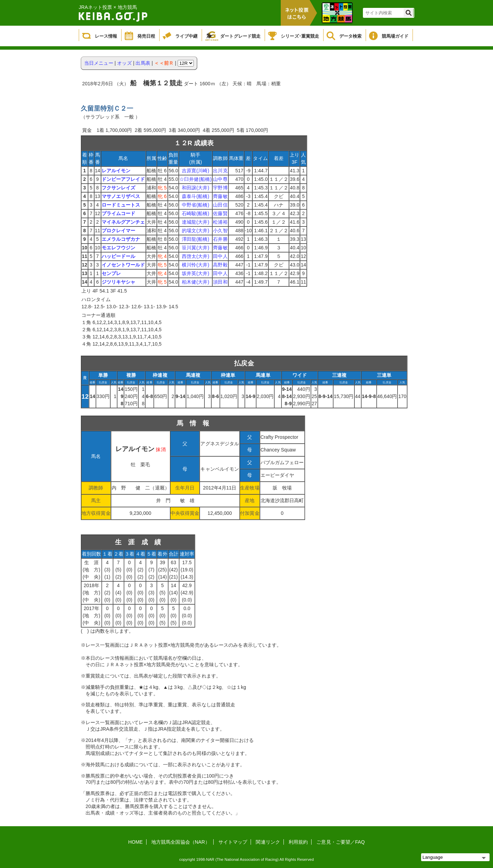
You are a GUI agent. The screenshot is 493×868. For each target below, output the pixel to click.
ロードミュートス (121, 205)
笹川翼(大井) (195, 248)
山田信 (220, 205)
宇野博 (220, 188)
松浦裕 (220, 222)
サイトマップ (233, 842)
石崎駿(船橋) (195, 213)
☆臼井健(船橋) (195, 179)
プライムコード (119, 213)
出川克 (220, 171)
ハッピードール (119, 256)
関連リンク (268, 842)
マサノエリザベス (121, 196)
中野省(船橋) (195, 205)
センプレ (111, 273)
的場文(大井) (195, 231)
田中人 (220, 256)
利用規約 (298, 842)
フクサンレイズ (119, 188)
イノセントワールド (123, 265)
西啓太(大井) (195, 256)
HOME (136, 842)
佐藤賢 (220, 213)
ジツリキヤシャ (119, 282)
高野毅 (220, 265)
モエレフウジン (119, 248)
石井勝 (220, 239)
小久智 (220, 231)
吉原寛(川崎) (195, 171)
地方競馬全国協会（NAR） (181, 842)
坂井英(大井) (195, 273)
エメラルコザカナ (121, 239)
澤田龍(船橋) (195, 239)
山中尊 (220, 179)
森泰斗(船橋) (195, 196)
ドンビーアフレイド (123, 179)
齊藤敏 (220, 196)
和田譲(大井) (195, 188)
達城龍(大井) (195, 222)
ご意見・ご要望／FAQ (340, 842)
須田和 (220, 282)
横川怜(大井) (195, 265)
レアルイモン (116, 171)
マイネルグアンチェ (123, 222)
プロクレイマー (119, 231)
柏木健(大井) (195, 282)
